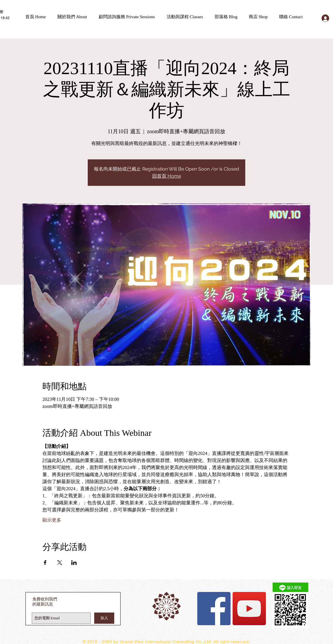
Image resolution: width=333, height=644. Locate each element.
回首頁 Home (167, 176)
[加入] (104, 618)
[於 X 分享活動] (60, 563)
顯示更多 (52, 520)
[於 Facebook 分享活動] (45, 563)
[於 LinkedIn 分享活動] (74, 563)
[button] (75, 17)
